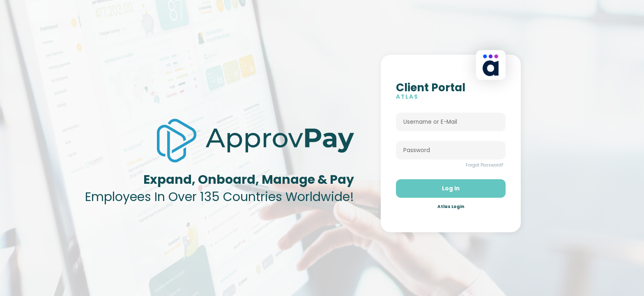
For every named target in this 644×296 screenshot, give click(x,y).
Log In (451, 193)
